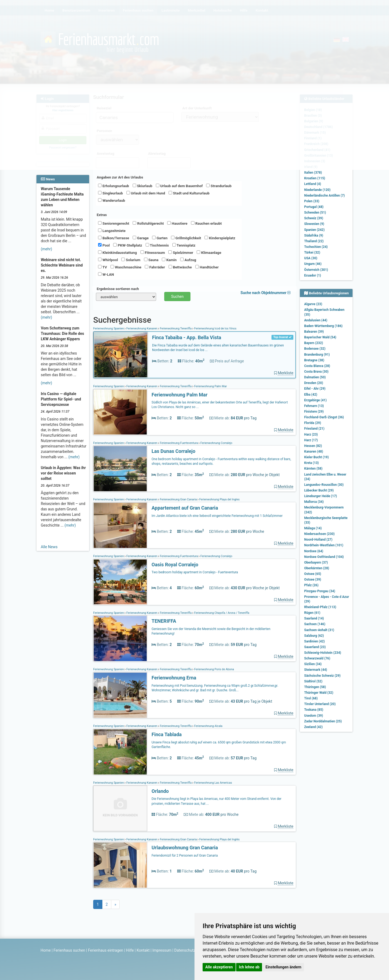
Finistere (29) (314, 412)
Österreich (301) (316, 270)
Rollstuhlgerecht (148, 223)
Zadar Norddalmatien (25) (323, 721)
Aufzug (188, 260)
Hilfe (130, 950)
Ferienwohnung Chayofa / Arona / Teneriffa (221, 613)
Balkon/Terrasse (114, 238)
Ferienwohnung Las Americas (213, 783)
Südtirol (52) (313, 681)
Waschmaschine (126, 267)
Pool (104, 245)
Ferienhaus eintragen (106, 950)
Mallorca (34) (314, 502)
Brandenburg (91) (317, 355)
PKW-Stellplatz (128, 245)
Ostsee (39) (313, 580)
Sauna (151, 260)
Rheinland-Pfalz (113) (320, 607)
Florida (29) (313, 423)
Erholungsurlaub (114, 186)
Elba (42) (311, 395)
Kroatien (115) (315, 178)
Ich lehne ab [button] (249, 967)
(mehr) (46, 249)
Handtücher (207, 267)
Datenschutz (185, 950)
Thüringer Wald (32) (319, 693)
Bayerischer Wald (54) (320, 337)
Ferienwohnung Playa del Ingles (219, 499)
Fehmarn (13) (314, 406)
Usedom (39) (314, 716)
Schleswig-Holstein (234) (323, 653)
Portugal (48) (314, 207)
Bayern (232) (314, 343)
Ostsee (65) (313, 574)
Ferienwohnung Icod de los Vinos (215, 329)
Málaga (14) (313, 528)
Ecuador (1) (313, 275)
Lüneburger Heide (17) (321, 496)
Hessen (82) (313, 446)
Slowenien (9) (314, 224)
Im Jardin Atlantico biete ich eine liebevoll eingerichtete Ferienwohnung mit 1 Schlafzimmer (217, 516)
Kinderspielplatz (220, 238)
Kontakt (143, 950)
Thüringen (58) (315, 687)
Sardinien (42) (314, 641)
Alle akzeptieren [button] (219, 967)
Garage (141, 238)
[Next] (115, 904)
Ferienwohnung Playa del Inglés (219, 839)
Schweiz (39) (314, 218)
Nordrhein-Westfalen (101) (324, 545)
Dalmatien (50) (315, 377)
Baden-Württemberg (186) (323, 326)
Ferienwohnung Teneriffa (176, 329)
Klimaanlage (209, 252)
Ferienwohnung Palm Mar (210, 386)
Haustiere (177, 223)
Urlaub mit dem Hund (146, 193)
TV (103, 267)
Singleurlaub (110, 193)
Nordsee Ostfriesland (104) (324, 557)
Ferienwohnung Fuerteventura (179, 443)
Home (46, 950)
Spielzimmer (181, 252)
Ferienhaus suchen (69, 950)
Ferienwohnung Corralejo (216, 443)
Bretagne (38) (314, 360)
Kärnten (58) (313, 469)
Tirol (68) (311, 698)
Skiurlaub (142, 186)
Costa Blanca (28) (317, 366)
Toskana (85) (314, 710)
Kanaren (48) (314, 452)
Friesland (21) (314, 429)
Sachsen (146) (315, 624)
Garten (160, 238)
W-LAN (106, 274)
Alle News (49, 547)
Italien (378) (313, 173)
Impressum (162, 950)
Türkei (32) (312, 252)
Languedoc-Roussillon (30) (324, 485)
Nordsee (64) (314, 551)
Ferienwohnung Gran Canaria (178, 499)
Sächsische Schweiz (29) (322, 676)
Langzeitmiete (112, 231)
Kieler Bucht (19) (316, 457)
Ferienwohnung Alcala (208, 726)
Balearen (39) (314, 332)
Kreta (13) (311, 463)
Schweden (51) (315, 213)
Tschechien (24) (316, 247)
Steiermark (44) (316, 670)
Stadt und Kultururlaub (189, 193)
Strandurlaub (219, 186)
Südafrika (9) (314, 235)
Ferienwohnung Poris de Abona (214, 669)
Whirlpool (108, 260)
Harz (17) (311, 440)
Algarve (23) (313, 304)
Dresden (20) (314, 383)
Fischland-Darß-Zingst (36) (324, 417)
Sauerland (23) (315, 647)
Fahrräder (155, 267)
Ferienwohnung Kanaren (142, 329)
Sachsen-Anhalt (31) (319, 630)
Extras (102, 215)
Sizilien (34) (313, 664)
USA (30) (311, 258)
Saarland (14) (314, 618)
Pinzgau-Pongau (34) (320, 591)
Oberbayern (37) (316, 563)
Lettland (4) (313, 184)
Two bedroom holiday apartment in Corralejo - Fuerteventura (195, 572)
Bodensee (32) (315, 349)
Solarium (131, 260)
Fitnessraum (153, 252)
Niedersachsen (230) (319, 534)
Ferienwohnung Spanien (109, 329)
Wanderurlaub (112, 200)
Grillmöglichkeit (186, 238)
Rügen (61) (312, 613)
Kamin (169, 260)
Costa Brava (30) (316, 372)
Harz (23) (311, 435)
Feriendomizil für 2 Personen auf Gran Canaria (185, 856)
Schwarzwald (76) (317, 658)
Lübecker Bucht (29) (319, 490)
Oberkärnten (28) (317, 568)
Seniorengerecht (114, 223)
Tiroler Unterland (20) (320, 704)
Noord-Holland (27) (318, 540)
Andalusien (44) (316, 320)
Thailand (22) (314, 241)
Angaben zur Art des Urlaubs (120, 177)
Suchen (177, 297)
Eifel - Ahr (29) (315, 389)
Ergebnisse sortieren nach (118, 289)
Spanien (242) (314, 230)
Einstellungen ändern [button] (284, 967)
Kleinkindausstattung (118, 252)
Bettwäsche (180, 267)
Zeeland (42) (313, 727)
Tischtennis (157, 245)
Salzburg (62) (314, 636)
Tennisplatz (184, 245)
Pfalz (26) (311, 585)
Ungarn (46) (313, 264)
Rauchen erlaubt (206, 223)
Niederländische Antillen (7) (324, 196)
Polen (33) (312, 201)
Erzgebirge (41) (315, 400)
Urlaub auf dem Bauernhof (179, 186)
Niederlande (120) (317, 190)
